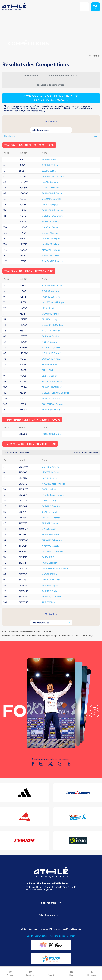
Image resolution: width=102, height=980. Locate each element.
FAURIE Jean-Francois (53, 495)
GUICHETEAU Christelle (54, 216)
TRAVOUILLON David (53, 387)
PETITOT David (50, 602)
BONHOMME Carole (52, 193)
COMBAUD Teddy (51, 165)
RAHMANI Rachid (51, 222)
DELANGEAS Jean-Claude (55, 568)
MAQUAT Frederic (51, 250)
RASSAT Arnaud (50, 478)
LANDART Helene (51, 244)
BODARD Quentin (51, 506)
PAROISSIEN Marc (51, 336)
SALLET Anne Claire (52, 381)
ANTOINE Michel (50, 574)
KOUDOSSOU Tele (51, 410)
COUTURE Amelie (51, 314)
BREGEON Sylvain (51, 585)
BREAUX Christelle (51, 398)
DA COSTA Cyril (50, 529)
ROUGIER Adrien (50, 535)
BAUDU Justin (49, 171)
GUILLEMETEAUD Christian (56, 393)
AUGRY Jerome (50, 342)
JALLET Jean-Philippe (53, 302)
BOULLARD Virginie (52, 359)
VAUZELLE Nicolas (51, 331)
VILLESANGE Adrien (52, 285)
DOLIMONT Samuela (52, 551)
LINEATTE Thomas (51, 518)
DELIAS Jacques (50, 205)
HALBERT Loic (49, 501)
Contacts (71, 936)
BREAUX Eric (48, 308)
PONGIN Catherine (52, 434)
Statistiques (9, 136)
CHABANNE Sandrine (53, 261)
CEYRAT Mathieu (50, 291)
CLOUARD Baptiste (52, 199)
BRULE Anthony (50, 319)
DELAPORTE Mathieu (53, 325)
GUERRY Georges (51, 238)
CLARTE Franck (50, 512)
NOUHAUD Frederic (52, 353)
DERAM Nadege (50, 233)
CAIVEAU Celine (50, 227)
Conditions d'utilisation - (38, 936)
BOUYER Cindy (49, 365)
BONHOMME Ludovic (53, 210)
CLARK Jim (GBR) (51, 188)
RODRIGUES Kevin (51, 297)
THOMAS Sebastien (52, 540)
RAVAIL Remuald (50, 182)
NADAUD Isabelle (51, 546)
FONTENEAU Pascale (53, 404)
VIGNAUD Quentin (51, 348)
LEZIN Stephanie (50, 376)
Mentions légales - (58, 936)
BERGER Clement (51, 523)
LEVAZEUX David (51, 472)
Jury (96, 136)
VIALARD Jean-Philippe (54, 484)
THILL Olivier (48, 370)
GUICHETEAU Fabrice (53, 176)
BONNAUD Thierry (51, 597)
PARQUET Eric (49, 557)
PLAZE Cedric (49, 159)
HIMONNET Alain (51, 255)
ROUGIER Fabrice (51, 563)
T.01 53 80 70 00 (34, 890)
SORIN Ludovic (49, 489)
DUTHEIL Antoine (51, 467)
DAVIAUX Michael (51, 580)
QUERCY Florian (50, 591)
